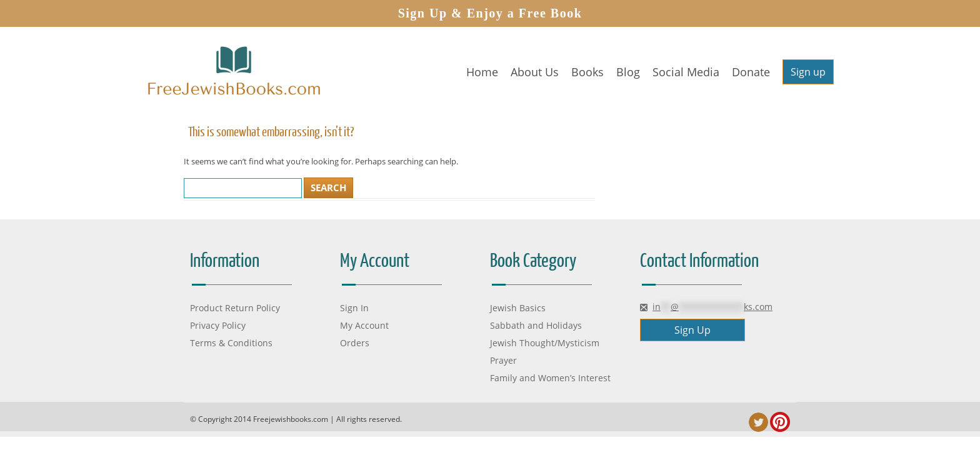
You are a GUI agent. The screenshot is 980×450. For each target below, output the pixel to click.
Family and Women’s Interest (550, 378)
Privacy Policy (218, 325)
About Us (535, 72)
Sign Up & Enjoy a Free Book (490, 13)
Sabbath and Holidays (536, 325)
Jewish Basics (518, 308)
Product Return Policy (235, 308)
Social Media (686, 72)
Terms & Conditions (231, 343)
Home (482, 72)
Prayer (503, 360)
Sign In (354, 308)
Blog (628, 72)
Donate (751, 72)
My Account (364, 325)
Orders (355, 343)
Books (587, 72)
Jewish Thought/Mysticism (545, 343)
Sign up (808, 72)
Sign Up (692, 330)
